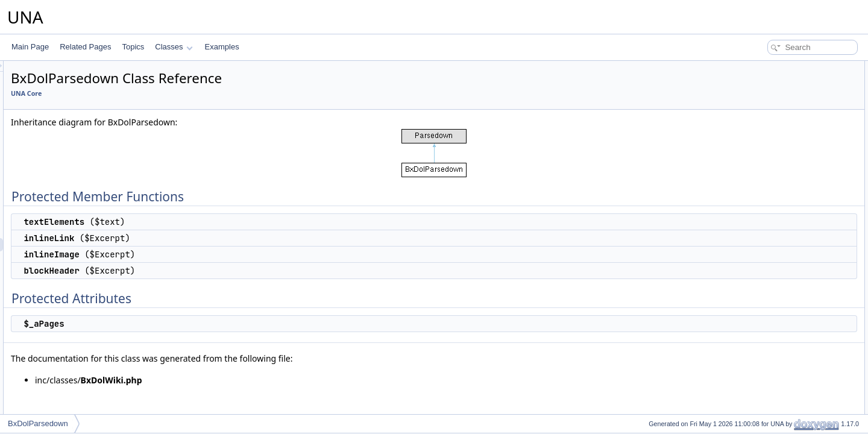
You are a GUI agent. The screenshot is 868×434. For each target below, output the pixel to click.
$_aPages (759, 147)
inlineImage (762, 107)
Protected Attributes (765, 134)
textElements (764, 81)
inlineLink (758, 94)
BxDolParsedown (38, 423)
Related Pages (85, 47)
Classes (174, 47)
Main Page (30, 47)
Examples (222, 47)
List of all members (764, 160)
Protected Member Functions (780, 68)
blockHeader (763, 121)
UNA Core (177, 93)
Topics (133, 47)
